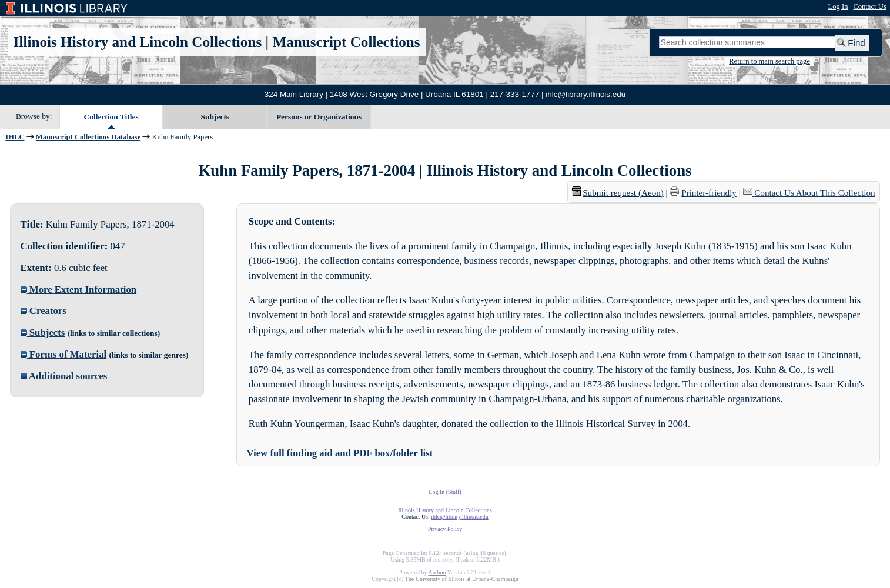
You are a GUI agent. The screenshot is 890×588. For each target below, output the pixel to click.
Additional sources (64, 376)
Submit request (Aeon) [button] (618, 193)
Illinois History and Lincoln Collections (138, 42)
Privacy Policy (445, 529)
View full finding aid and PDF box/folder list (340, 453)
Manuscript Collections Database (88, 137)
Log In (838, 6)
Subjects (215, 117)
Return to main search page (769, 61)
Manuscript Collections (346, 42)
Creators (44, 311)
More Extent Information (79, 290)
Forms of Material (64, 354)
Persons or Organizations (319, 117)
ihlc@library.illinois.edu (585, 94)
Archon (437, 572)
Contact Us (869, 6)
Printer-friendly (709, 193)
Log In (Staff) (445, 492)
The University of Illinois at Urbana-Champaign (462, 579)
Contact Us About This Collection (814, 193)
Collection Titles (111, 117)
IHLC (15, 137)
